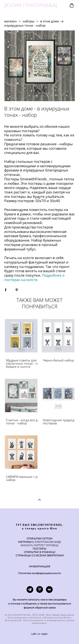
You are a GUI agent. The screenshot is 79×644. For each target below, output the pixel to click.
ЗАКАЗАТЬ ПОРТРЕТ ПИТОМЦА (39, 545)
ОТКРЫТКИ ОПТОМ (39, 539)
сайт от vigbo (39, 634)
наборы (29, 21)
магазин (11, 21)
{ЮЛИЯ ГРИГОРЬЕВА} (31, 5)
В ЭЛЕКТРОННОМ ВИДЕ (46, 542)
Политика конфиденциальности (39, 573)
